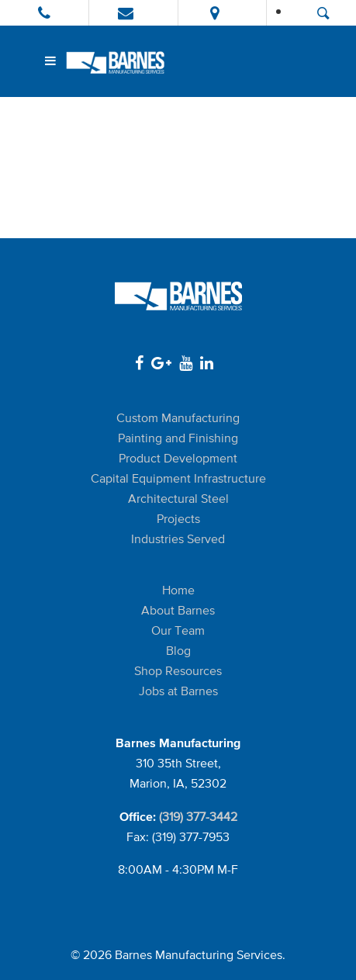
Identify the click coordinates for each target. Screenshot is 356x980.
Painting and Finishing (178, 438)
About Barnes (178, 610)
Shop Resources (178, 671)
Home (178, 590)
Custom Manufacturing (178, 418)
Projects (178, 519)
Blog (178, 651)
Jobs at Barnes (178, 691)
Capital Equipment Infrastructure (178, 478)
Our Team (178, 630)
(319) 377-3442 (198, 817)
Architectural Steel (178, 499)
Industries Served (178, 539)
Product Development (178, 458)
